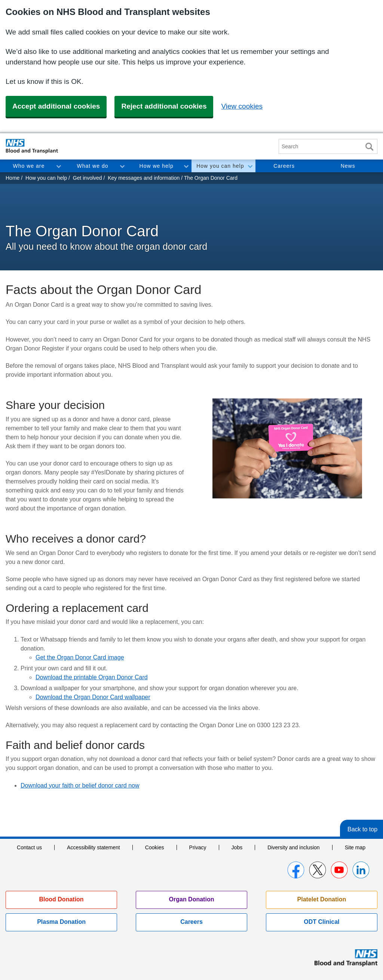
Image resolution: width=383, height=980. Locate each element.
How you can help (220, 166)
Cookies (155, 847)
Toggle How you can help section (250, 166)
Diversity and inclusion (293, 847)
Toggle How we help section (186, 166)
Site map (355, 847)
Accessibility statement (94, 847)
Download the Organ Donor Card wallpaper (93, 697)
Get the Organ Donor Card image (80, 657)
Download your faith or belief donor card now (80, 785)
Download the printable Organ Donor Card (92, 677)
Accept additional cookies (56, 106)
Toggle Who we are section (58, 166)
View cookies (242, 106)
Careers (284, 166)
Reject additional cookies (164, 106)
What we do (93, 166)
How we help (157, 166)
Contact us (29, 847)
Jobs (237, 847)
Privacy (198, 847)
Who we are (29, 166)
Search (369, 147)
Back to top (362, 829)
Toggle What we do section (122, 166)
